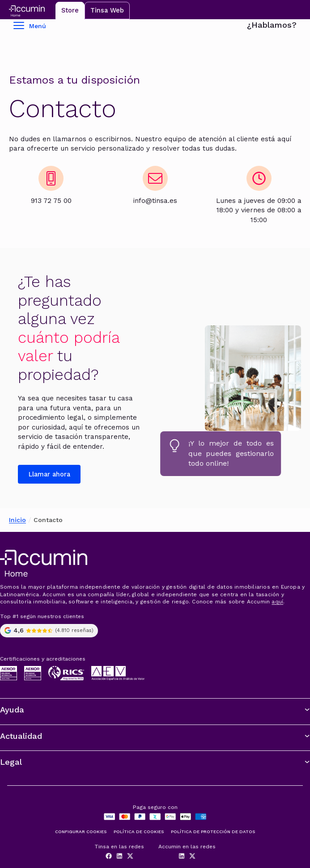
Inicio (17, 520)
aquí (277, 602)
